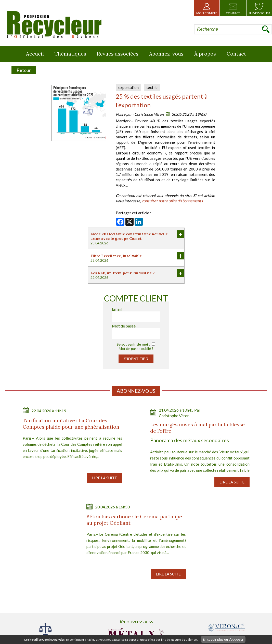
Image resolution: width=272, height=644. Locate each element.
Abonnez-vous (166, 54)
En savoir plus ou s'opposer (223, 639)
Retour (24, 70)
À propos (205, 54)
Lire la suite (105, 478)
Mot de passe (124, 326)
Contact (233, 8)
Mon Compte (207, 8)
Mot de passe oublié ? (136, 349)
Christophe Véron (149, 114)
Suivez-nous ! (259, 8)
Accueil (35, 54)
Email (117, 309)
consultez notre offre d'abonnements (172, 201)
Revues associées (118, 54)
